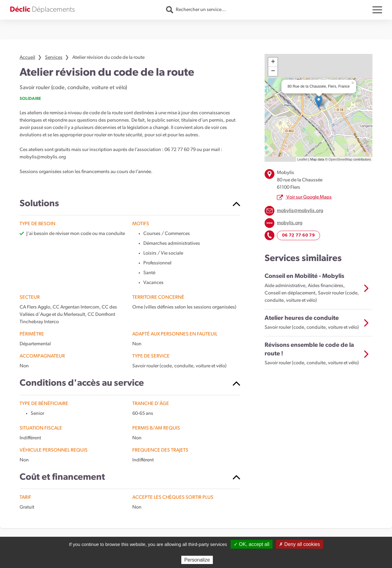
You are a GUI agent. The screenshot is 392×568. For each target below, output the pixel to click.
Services (54, 58)
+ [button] (273, 62)
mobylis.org (290, 223)
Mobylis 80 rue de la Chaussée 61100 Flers (300, 180)
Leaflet (302, 159)
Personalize (197, 560)
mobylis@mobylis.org (300, 211)
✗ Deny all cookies (300, 544)
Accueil (27, 58)
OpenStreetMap (341, 159)
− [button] (273, 71)
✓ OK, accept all (252, 544)
